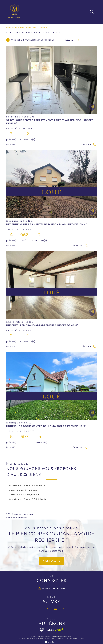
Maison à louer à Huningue (23, 490)
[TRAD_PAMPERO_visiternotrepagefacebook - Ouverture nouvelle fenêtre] (40, 609)
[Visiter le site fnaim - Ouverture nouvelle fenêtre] (41, 630)
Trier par (70, 40)
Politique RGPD (72, 638)
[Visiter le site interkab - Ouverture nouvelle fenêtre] (55, 630)
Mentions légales (45, 638)
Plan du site (34, 638)
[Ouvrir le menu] (99, 12)
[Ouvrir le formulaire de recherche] (92, 12)
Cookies (82, 638)
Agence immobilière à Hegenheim (21, 27)
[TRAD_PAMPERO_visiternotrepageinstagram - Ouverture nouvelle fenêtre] (63, 609)
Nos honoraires (24, 638)
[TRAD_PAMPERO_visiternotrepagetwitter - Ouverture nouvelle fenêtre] (48, 609)
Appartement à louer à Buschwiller (27, 485)
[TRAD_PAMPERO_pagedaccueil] (15, 18)
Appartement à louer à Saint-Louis (27, 499)
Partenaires (62, 638)
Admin (54, 638)
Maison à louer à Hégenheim (24, 495)
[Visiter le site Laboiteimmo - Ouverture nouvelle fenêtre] (52, 643)
